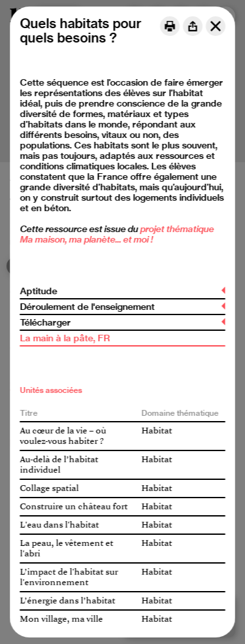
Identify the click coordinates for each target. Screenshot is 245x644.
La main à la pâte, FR (65, 338)
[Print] (170, 26)
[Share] (193, 26)
